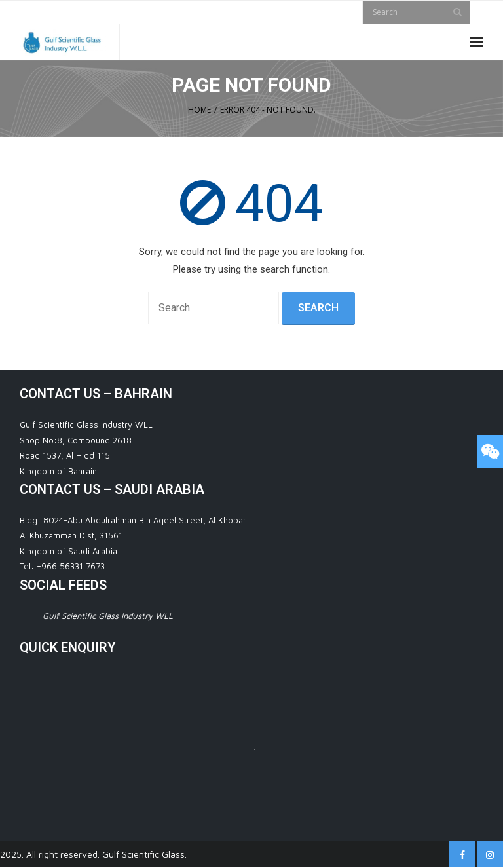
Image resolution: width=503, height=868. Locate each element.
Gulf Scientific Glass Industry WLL (108, 616)
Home (199, 110)
